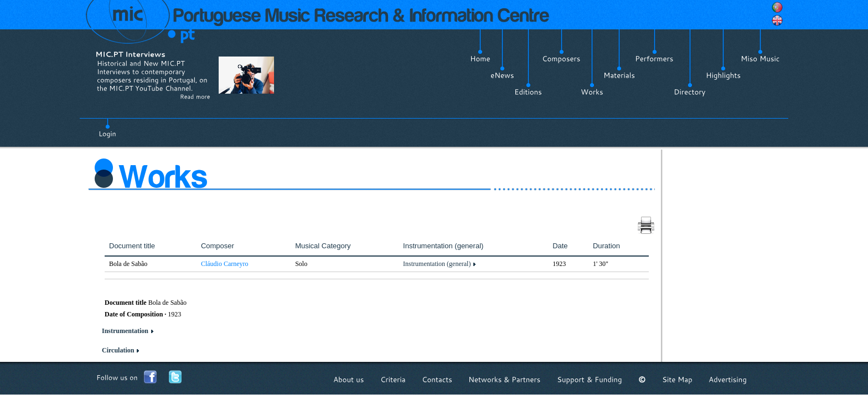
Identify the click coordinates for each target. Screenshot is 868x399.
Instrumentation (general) (437, 264)
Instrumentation (125, 331)
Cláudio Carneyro (225, 264)
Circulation (118, 350)
